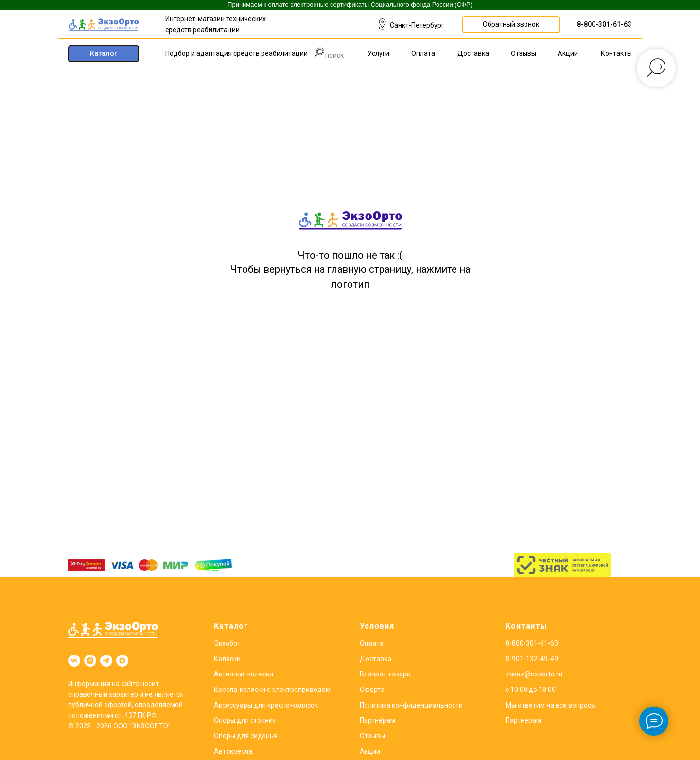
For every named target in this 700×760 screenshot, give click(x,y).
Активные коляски (244, 674)
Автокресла (233, 751)
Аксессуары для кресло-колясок (266, 705)
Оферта (372, 690)
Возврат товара (385, 674)
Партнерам (523, 720)
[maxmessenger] (122, 661)
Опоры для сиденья (246, 736)
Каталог (231, 626)
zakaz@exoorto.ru (534, 674)
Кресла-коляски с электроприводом (272, 690)
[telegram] (106, 661)
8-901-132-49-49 (532, 659)
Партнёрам (377, 720)
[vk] (74, 661)
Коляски (227, 659)
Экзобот (227, 643)
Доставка (376, 659)
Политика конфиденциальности (411, 705)
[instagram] (90, 661)
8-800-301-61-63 (604, 24)
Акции (370, 751)
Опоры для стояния (245, 720)
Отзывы (372, 736)
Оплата (372, 643)
